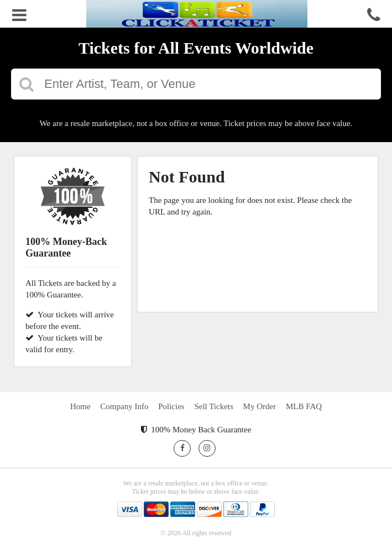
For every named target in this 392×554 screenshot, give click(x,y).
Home (80, 406)
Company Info (124, 406)
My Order (260, 406)
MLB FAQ (304, 406)
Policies (171, 406)
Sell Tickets (213, 406)
